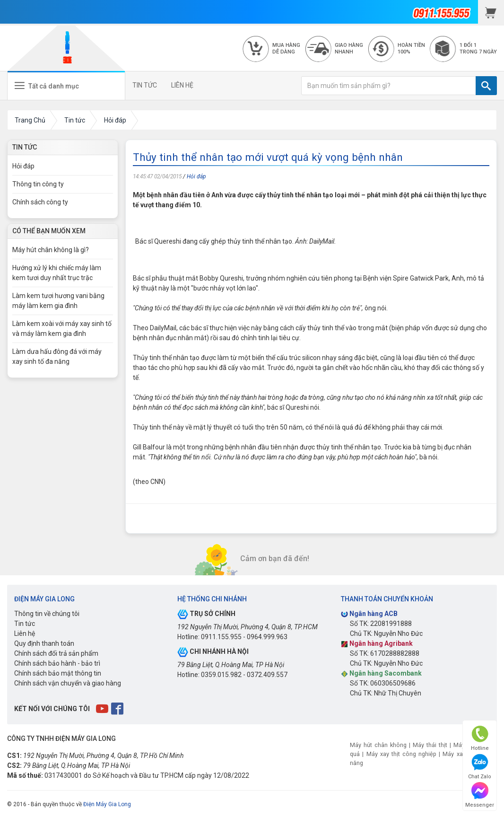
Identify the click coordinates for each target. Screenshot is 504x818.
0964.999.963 (267, 637)
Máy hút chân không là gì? (51, 250)
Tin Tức (25, 147)
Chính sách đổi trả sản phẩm (56, 653)
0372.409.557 (267, 675)
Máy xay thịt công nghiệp (402, 754)
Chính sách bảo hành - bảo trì (57, 663)
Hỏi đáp (196, 176)
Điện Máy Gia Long (107, 804)
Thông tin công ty (38, 184)
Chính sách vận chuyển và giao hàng (68, 683)
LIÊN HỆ (182, 85)
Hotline (480, 738)
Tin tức (25, 624)
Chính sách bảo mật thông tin (58, 673)
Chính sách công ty (40, 202)
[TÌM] (486, 86)
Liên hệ (25, 633)
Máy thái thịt (430, 745)
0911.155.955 (221, 637)
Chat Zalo (480, 767)
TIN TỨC (145, 85)
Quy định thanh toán (44, 643)
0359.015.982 (221, 675)
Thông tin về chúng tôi (47, 614)
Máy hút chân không (378, 745)
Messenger (480, 795)
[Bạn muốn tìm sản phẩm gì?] (389, 86)
